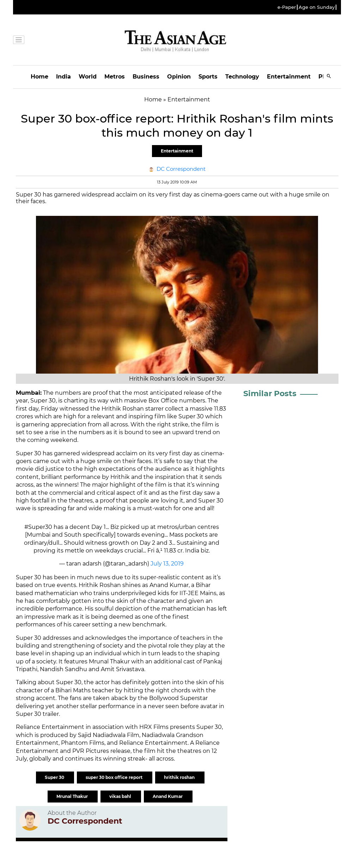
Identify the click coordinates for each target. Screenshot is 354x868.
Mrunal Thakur (73, 796)
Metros (115, 77)
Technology (242, 77)
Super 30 (55, 777)
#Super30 (38, 527)
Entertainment (289, 77)
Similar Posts (270, 394)
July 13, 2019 (167, 564)
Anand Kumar (168, 796)
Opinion (179, 77)
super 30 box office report (115, 777)
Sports (208, 77)
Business (146, 77)
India (63, 77)
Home (39, 77)
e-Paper (287, 7)
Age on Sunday (317, 7)
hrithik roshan (180, 777)
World (88, 77)
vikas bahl (121, 796)
